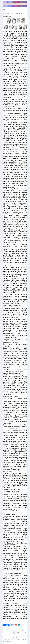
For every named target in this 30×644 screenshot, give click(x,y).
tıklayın (13, 641)
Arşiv (25, 632)
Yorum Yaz (23, 630)
